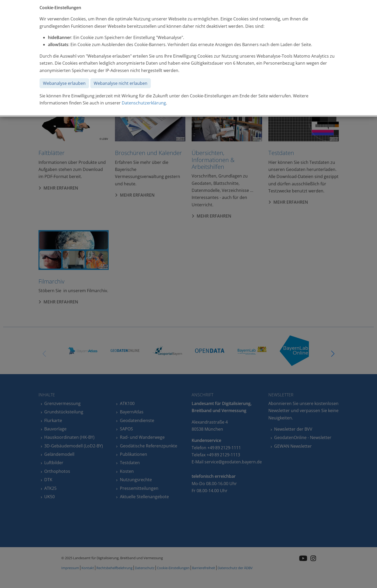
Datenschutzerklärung (144, 103)
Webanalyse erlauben (64, 83)
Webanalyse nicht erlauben (121, 83)
